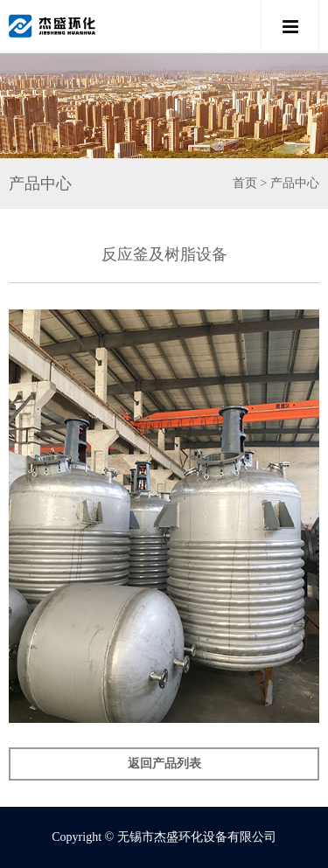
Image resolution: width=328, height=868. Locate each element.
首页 (245, 183)
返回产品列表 (164, 764)
